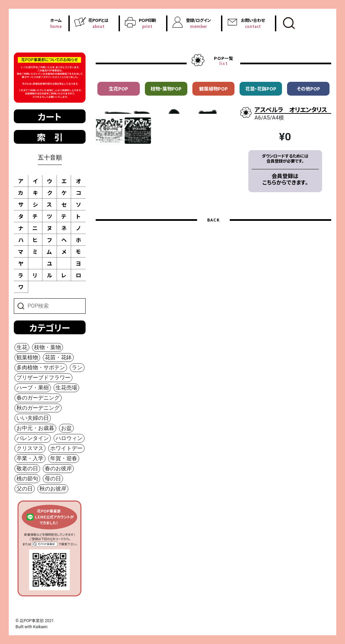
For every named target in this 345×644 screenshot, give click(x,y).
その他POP (308, 89)
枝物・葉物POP (166, 89)
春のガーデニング (38, 398)
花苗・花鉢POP (261, 89)
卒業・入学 (30, 458)
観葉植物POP (213, 89)
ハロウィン (69, 438)
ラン (77, 367)
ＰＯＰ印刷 (147, 23)
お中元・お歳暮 (35, 428)
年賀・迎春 (64, 458)
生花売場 (66, 388)
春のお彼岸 (58, 468)
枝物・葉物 (48, 347)
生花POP (118, 89)
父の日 (25, 489)
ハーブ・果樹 (33, 388)
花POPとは (98, 23)
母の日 (53, 479)
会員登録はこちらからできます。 (285, 179)
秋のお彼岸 (53, 489)
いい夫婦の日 (33, 418)
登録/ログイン (198, 23)
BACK (213, 259)
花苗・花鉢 (58, 357)
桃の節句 (27, 479)
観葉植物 (27, 357)
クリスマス (30, 448)
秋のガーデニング (38, 408)
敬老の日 (27, 468)
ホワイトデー (66, 448)
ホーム (56, 23)
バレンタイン (33, 438)
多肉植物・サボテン (41, 367)
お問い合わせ (253, 23)
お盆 (66, 428)
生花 (22, 347)
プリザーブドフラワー (43, 378)
